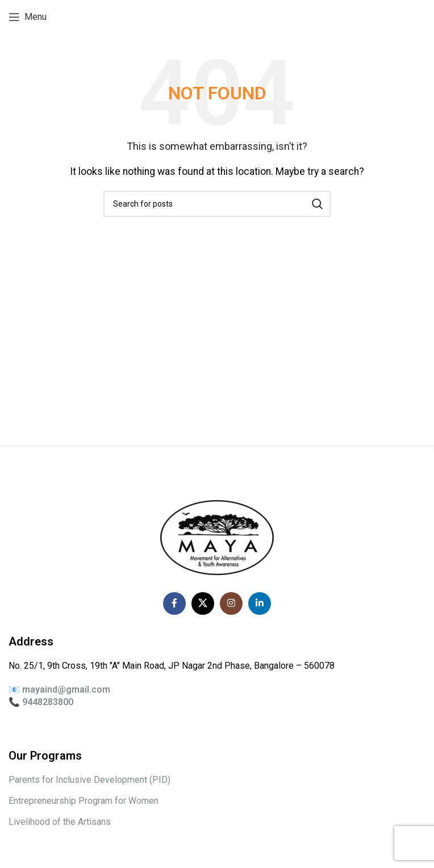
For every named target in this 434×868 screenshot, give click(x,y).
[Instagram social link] (231, 603)
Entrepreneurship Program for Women (84, 801)
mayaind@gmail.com (66, 689)
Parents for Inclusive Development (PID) (89, 780)
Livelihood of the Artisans (60, 822)
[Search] (217, 204)
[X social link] (203, 603)
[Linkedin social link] (260, 603)
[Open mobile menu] (28, 17)
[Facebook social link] (174, 603)
